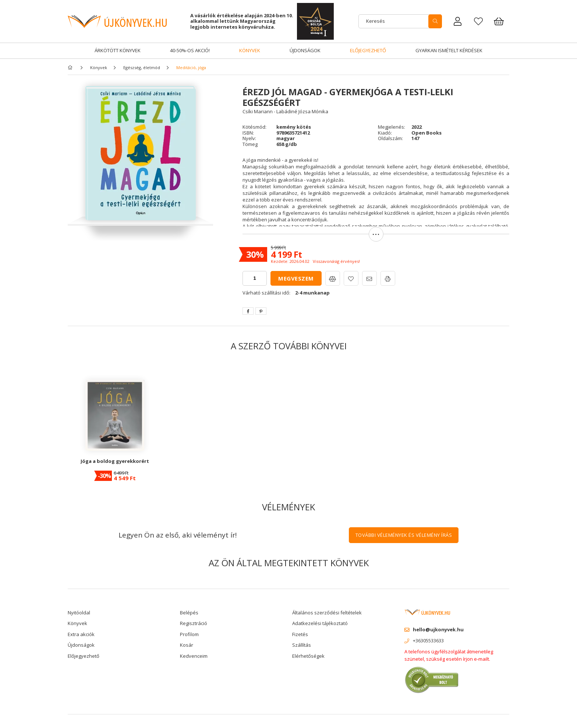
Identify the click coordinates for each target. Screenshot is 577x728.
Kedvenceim (194, 656)
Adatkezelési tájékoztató (320, 623)
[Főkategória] (71, 67)
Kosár (187, 645)
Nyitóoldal (79, 613)
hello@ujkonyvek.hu (438, 629)
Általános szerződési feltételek (327, 613)
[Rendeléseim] (458, 21)
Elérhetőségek (308, 656)
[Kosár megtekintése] (499, 21)
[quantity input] (255, 278)
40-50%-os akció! (190, 50)
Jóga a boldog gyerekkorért (115, 461)
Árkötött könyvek (118, 50)
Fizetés (300, 634)
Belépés (189, 613)
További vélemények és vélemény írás (404, 535)
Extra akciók (81, 634)
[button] (376, 238)
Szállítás (302, 645)
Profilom (189, 634)
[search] (435, 21)
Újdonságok (305, 50)
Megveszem (296, 278)
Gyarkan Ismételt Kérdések (449, 50)
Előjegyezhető (368, 50)
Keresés (376, 21)
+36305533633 (428, 640)
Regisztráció (194, 623)
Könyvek (250, 50)
